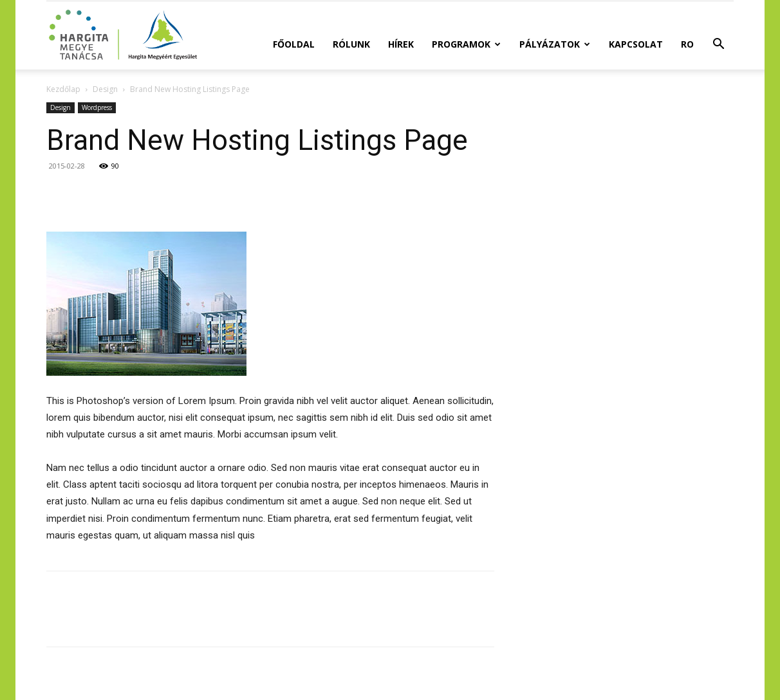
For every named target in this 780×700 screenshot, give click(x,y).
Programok (466, 44)
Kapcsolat (636, 44)
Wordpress (97, 107)
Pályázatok (555, 44)
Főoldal (294, 44)
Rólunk (351, 44)
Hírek (401, 44)
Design (105, 89)
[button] (718, 45)
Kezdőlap (63, 89)
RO (687, 44)
